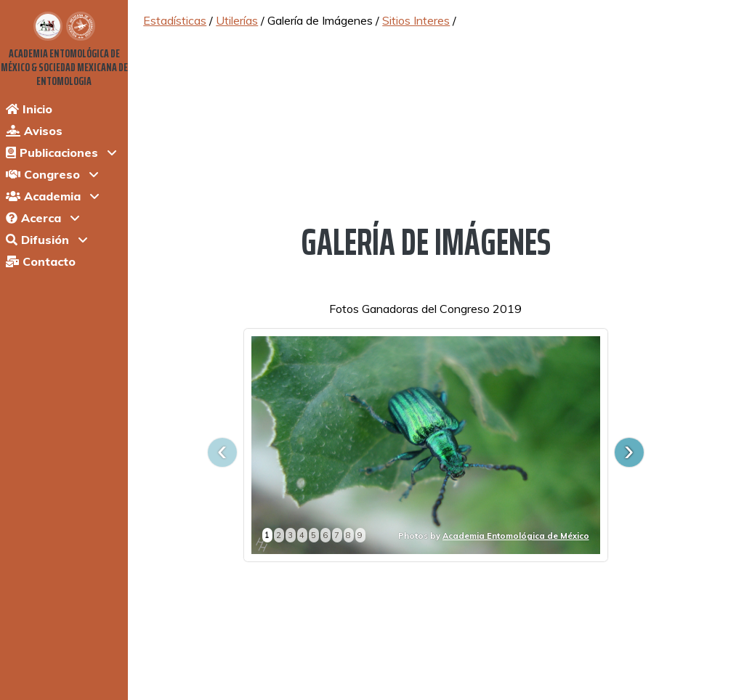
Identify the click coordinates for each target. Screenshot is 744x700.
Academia (43, 196)
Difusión (37, 240)
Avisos (34, 131)
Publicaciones (52, 152)
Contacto (41, 261)
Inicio (29, 109)
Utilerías (237, 20)
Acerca (33, 218)
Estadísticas (175, 20)
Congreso (43, 174)
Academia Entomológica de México (516, 536)
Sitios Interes (416, 20)
